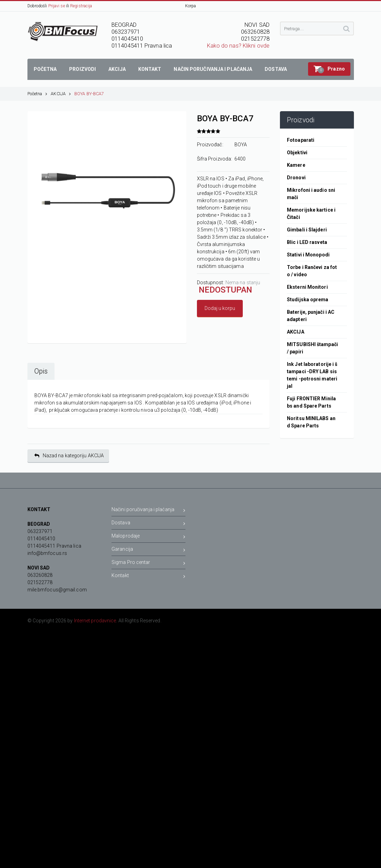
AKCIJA (61, 94)
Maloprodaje (148, 537)
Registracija (81, 6)
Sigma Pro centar (148, 563)
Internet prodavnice (95, 621)
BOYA (241, 145)
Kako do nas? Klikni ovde (238, 46)
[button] (329, 69)
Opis (41, 371)
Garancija (148, 550)
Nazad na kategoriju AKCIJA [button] (69, 456)
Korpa (191, 6)
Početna (38, 94)
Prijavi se (57, 6)
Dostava (148, 524)
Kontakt (148, 577)
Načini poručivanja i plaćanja (148, 511)
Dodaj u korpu (220, 308)
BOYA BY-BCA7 (89, 94)
